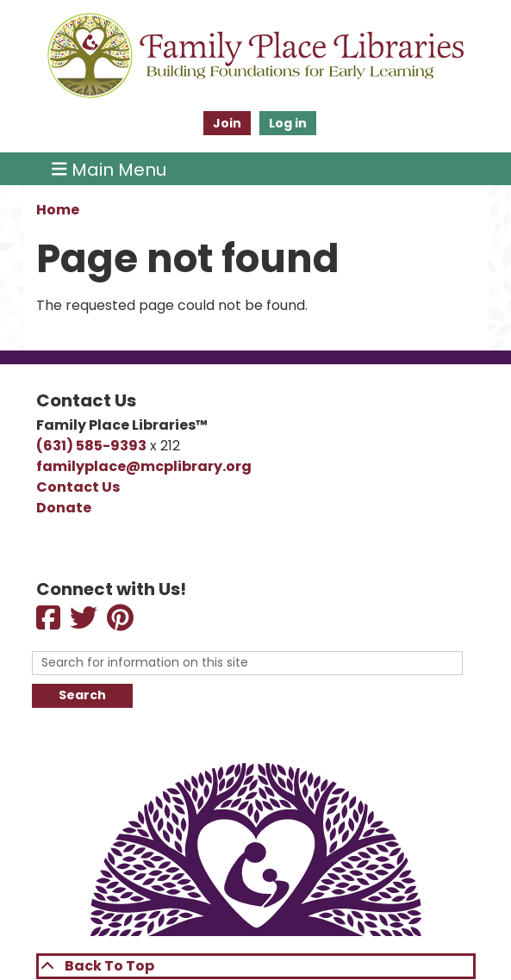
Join (227, 123)
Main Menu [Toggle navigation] (109, 169)
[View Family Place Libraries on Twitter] (85, 623)
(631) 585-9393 (91, 446)
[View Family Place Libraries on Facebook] (50, 623)
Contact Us (78, 487)
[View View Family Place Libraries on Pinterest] (122, 623)
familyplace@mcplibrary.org (144, 466)
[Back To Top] (256, 966)
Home (58, 210)
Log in (288, 123)
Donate (64, 508)
